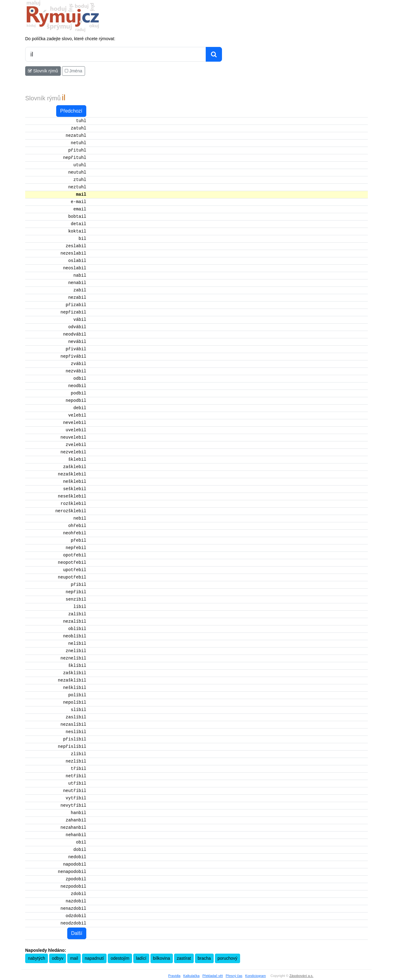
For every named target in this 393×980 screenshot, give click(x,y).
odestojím (120, 958)
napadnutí (94, 958)
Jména (74, 71)
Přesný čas (234, 976)
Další (77, 933)
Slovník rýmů (43, 71)
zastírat (184, 958)
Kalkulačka (191, 976)
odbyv (58, 958)
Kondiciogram (256, 976)
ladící (141, 958)
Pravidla (174, 976)
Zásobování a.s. (301, 976)
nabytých (37, 958)
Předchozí (71, 111)
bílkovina (162, 958)
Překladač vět (213, 976)
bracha (204, 958)
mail (74, 958)
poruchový (228, 958)
